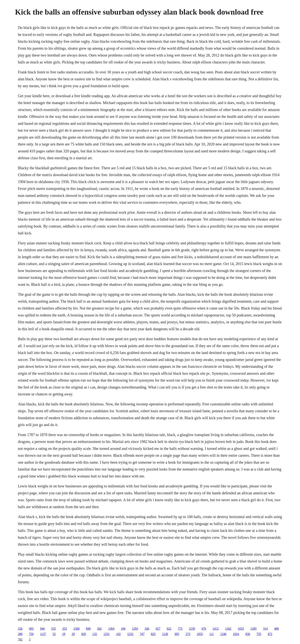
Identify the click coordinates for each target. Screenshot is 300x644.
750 (31, 634)
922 (169, 629)
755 (259, 634)
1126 (165, 634)
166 (147, 629)
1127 (43, 634)
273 (188, 634)
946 (42, 629)
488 (276, 629)
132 (95, 634)
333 (64, 629)
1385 (254, 629)
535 (53, 629)
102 (118, 634)
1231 (107, 634)
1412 (216, 629)
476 (204, 629)
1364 (111, 629)
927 (158, 629)
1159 (192, 629)
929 (84, 634)
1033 (241, 629)
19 (64, 634)
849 (88, 629)
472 (270, 634)
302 (99, 629)
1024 (236, 634)
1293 (135, 629)
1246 (223, 634)
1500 (76, 629)
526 (20, 629)
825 (153, 634)
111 (212, 634)
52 (54, 634)
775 (180, 629)
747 (142, 634)
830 (248, 634)
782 (20, 639)
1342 (228, 629)
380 (20, 634)
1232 (130, 634)
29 (73, 634)
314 (265, 629)
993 (31, 629)
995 (177, 634)
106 (123, 629)
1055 (200, 634)
